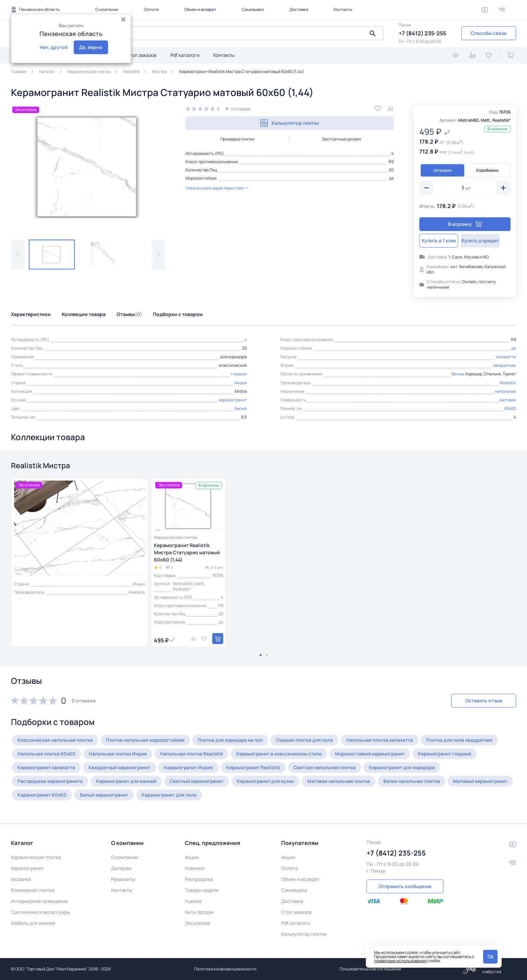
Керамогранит (27, 868)
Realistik (508, 383)
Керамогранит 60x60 (113, 796)
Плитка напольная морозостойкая (148, 741)
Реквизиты (123, 879)
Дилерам (121, 868)
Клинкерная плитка (33, 890)
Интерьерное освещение (39, 901)
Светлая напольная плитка (334, 769)
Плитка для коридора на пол (236, 741)
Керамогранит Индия (194, 769)
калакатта (506, 357)
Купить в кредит (488, 240)
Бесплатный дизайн (342, 139)
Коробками (487, 170)
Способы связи (489, 33)
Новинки (195, 868)
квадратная (505, 365)
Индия (241, 383)
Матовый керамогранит (46, 796)
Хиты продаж (199, 912)
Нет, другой (54, 47)
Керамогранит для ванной (130, 782)
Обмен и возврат (200, 9)
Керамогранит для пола (244, 796)
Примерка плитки (237, 139)
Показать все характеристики (217, 188)
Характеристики (31, 314)
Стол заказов (141, 55)
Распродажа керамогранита (51, 782)
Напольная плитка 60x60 (47, 755)
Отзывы (129, 314)
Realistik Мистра (44, 466)
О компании (107, 9)
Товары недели (202, 890)
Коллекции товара (84, 314)
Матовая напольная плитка (349, 782)
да (391, 178)
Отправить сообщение (405, 886)
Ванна (458, 374)
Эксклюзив (197, 923)
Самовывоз (253, 9)
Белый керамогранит (177, 796)
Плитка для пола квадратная (469, 741)
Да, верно (91, 47)
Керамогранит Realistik (261, 769)
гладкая (239, 374)
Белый (241, 408)
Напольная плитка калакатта (388, 741)
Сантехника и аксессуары (40, 912)
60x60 (510, 408)
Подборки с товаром (178, 314)
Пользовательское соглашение (370, 969)
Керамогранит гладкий (455, 755)
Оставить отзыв (480, 702)
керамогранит (233, 400)
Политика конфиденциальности (225, 969)
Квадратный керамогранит (123, 769)
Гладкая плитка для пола (312, 741)
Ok (490, 957)
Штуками (442, 170)
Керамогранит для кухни (274, 782)
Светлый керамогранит (203, 782)
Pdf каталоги (185, 55)
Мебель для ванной (33, 923)
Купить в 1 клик (442, 240)
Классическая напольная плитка (56, 741)
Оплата (151, 9)
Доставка (299, 9)
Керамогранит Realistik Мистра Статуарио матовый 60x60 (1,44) (187, 554)
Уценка (193, 901)
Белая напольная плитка (423, 782)
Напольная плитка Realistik (195, 755)
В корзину (465, 224)
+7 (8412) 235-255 (422, 33)
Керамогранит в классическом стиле (284, 755)
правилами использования (400, 961)
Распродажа (199, 879)
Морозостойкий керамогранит (378, 755)
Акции (192, 857)
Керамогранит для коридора (413, 769)
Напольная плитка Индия (120, 755)
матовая (508, 400)
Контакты (343, 9)
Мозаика (21, 879)
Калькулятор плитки (290, 123)
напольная (505, 391)
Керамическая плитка (36, 857)
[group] (88, 167)
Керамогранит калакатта (47, 769)
